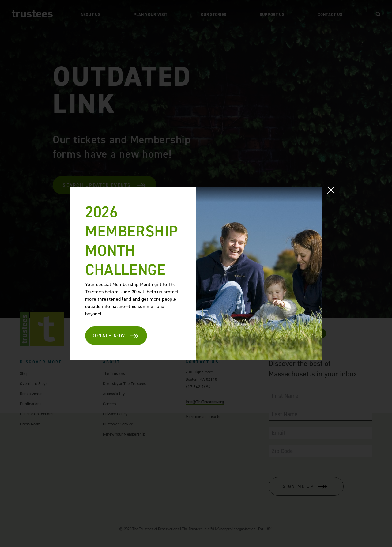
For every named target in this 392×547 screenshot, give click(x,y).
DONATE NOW (115, 336)
